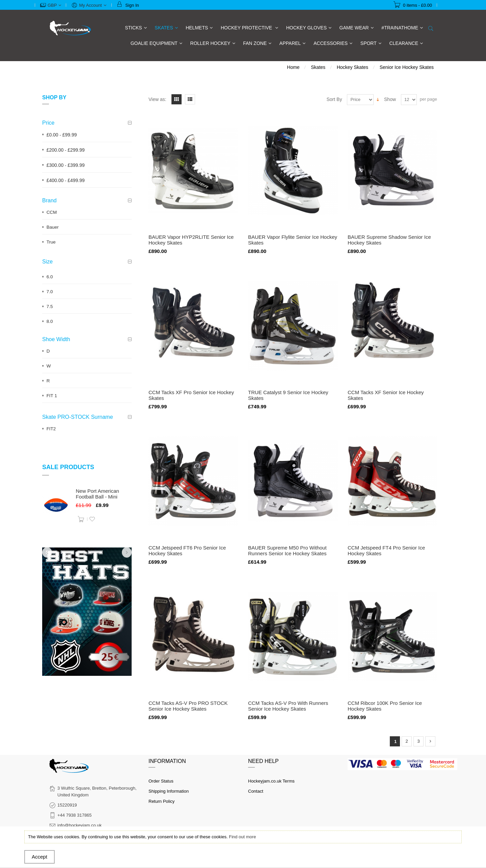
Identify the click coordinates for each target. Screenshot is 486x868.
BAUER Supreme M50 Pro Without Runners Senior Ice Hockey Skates (287, 551)
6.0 (50, 277)
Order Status (161, 781)
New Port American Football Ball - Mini (98, 494)
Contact (256, 791)
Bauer (53, 227)
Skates (318, 67)
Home (293, 67)
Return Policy (161, 801)
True (51, 242)
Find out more (242, 837)
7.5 (50, 307)
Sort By (334, 99)
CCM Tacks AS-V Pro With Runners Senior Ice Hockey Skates (288, 706)
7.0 (50, 292)
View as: (157, 99)
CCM (52, 212)
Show (390, 99)
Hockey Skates (353, 67)
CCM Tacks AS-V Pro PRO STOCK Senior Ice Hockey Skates (188, 706)
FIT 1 (52, 396)
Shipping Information (169, 791)
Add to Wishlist (92, 519)
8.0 (50, 321)
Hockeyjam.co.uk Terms (271, 781)
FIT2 (51, 429)
